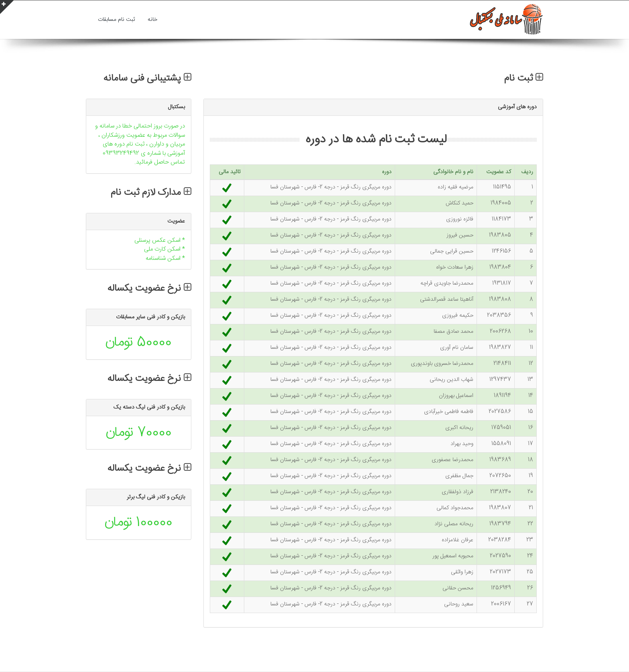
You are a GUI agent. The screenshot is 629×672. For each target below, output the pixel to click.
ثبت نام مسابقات (116, 20)
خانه (152, 20)
